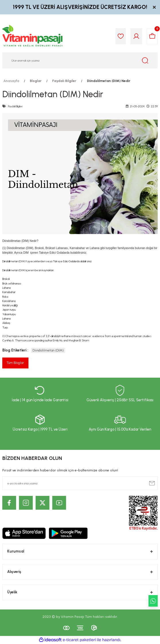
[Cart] (152, 36)
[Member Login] (136, 36)
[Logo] (33, 36)
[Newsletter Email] (80, 483)
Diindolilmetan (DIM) (48, 350)
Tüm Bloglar (15, 363)
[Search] (80, 60)
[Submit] (152, 483)
